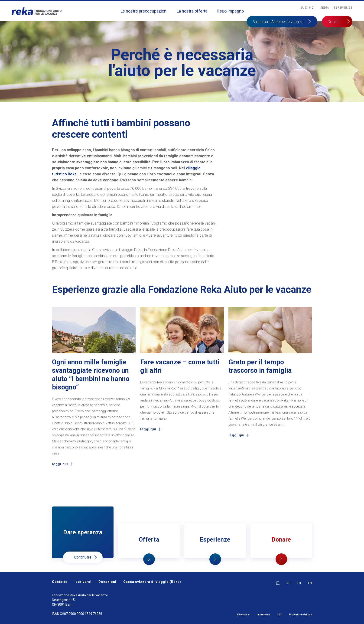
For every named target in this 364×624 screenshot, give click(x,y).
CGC (279, 615)
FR (299, 583)
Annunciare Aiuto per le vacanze (279, 22)
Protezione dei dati (301, 615)
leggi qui (60, 464)
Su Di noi (308, 8)
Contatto (60, 582)
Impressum (263, 615)
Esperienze (343, 8)
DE (288, 583)
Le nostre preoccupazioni (144, 11)
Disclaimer (244, 615)
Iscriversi (83, 582)
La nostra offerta (192, 11)
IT (278, 583)
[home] (37, 11)
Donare (334, 22)
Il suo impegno (230, 11)
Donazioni (107, 582)
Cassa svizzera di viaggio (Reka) (152, 582)
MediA (324, 8)
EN (310, 583)
